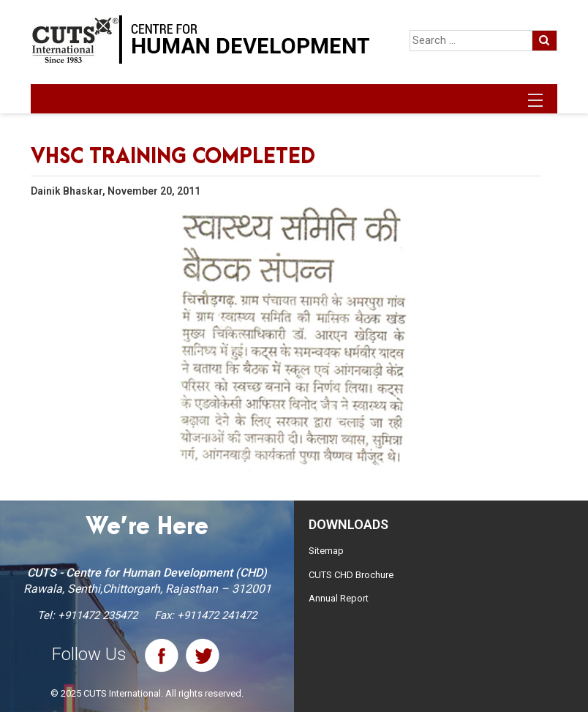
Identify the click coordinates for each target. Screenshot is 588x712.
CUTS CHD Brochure (351, 575)
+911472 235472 (98, 615)
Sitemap (326, 551)
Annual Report (339, 598)
